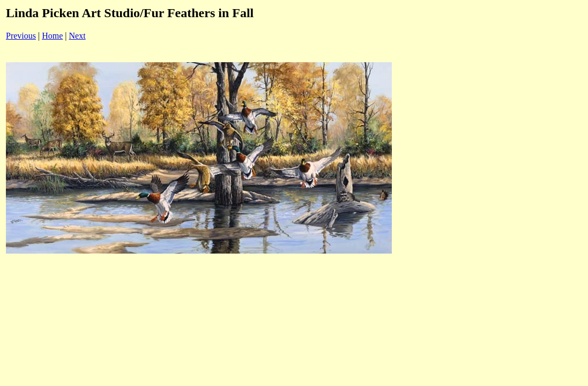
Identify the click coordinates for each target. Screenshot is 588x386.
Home (52, 36)
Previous (21, 36)
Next (77, 36)
